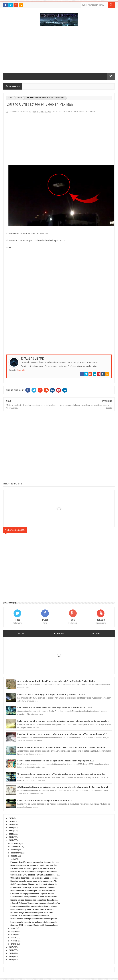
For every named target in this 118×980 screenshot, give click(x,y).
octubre (14, 850)
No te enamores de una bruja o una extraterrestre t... (33, 891)
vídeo (19, 98)
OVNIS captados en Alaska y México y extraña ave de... (34, 884)
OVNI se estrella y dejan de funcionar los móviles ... (33, 909)
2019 (11, 837)
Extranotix (21, 370)
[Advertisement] (59, 51)
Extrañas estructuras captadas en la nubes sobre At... (34, 881)
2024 (11, 821)
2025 (11, 818)
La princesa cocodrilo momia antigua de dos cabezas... (35, 906)
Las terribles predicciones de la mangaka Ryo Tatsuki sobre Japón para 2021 (56, 761)
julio (13, 859)
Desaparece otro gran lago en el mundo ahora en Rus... (35, 865)
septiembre (16, 853)
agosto (14, 856)
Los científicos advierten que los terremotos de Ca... (33, 869)
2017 (11, 947)
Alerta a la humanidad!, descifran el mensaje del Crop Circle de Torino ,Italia (56, 681)
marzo (14, 938)
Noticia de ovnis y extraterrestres (72, 112)
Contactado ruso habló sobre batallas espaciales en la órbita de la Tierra (55, 708)
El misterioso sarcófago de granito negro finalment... (34, 887)
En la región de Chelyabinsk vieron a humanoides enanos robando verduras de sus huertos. (63, 721)
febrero (14, 941)
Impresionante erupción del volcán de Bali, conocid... (34, 922)
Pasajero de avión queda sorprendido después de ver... (35, 862)
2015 (11, 953)
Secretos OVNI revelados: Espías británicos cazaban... (34, 925)
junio (13, 928)
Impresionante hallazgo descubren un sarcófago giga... (35, 919)
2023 (11, 824)
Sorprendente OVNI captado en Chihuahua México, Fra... (35, 875)
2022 (11, 828)
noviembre (16, 847)
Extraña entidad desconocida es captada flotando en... (34, 900)
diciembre (15, 843)
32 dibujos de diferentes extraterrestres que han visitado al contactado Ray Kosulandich (63, 787)
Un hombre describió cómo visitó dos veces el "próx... (34, 878)
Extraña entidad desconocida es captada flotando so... (34, 872)
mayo (13, 931)
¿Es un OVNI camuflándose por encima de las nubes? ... (35, 903)
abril (13, 935)
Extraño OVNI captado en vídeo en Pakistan (30, 916)
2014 (11, 957)
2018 (11, 840)
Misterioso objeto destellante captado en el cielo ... (33, 912)
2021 (11, 831)
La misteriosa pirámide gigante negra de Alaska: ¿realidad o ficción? (52, 694)
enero (13, 944)
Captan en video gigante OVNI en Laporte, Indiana (32, 894)
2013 (11, 960)
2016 (11, 950)
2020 (11, 834)
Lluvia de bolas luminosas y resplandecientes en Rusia (44, 800)
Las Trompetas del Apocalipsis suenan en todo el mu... (34, 897)
